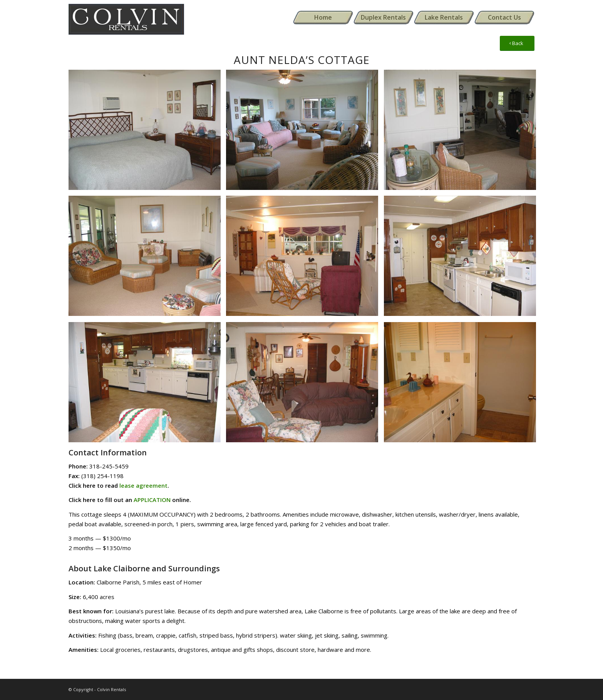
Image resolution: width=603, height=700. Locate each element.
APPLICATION (152, 500)
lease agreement (143, 485)
